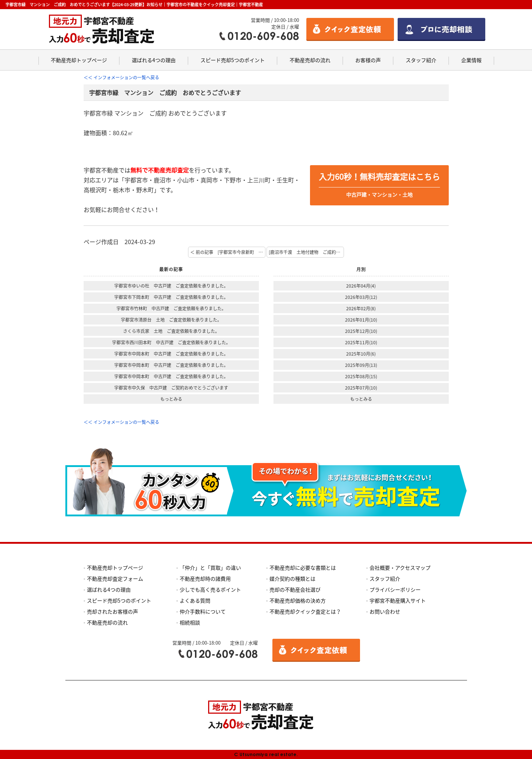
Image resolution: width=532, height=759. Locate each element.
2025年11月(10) (361, 342)
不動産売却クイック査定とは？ (305, 611)
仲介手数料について (203, 611)
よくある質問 (195, 600)
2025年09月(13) (361, 365)
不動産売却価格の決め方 (298, 600)
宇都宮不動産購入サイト (398, 600)
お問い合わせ (385, 611)
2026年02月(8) (361, 308)
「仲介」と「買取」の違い (210, 568)
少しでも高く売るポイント (210, 589)
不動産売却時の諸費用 (205, 578)
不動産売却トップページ (79, 60)
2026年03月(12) (361, 297)
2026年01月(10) (361, 320)
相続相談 (190, 622)
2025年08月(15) (361, 376)
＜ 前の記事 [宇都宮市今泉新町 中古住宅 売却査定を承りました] (228, 252)
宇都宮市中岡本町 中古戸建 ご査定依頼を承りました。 (171, 354)
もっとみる (171, 399)
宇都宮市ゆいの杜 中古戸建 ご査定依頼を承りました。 (171, 286)
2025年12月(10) (361, 331)
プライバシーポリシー (395, 589)
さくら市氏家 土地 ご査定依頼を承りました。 (171, 331)
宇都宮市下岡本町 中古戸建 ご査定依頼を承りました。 (171, 297)
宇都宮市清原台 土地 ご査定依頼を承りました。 (171, 320)
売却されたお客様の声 (112, 611)
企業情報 (471, 60)
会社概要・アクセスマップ (400, 568)
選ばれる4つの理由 (154, 60)
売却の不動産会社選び (295, 589)
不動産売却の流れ (310, 60)
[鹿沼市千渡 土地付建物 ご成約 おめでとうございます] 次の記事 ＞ (306, 252)
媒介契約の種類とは (292, 578)
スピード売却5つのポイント (233, 60)
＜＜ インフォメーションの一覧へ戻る (121, 77)
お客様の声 (368, 60)
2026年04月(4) (361, 286)
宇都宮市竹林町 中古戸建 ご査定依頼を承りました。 (171, 308)
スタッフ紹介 (421, 60)
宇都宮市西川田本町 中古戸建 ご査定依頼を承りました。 (171, 342)
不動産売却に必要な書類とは (303, 568)
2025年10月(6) (361, 354)
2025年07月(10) (361, 388)
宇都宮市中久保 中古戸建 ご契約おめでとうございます (171, 388)
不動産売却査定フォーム (115, 578)
